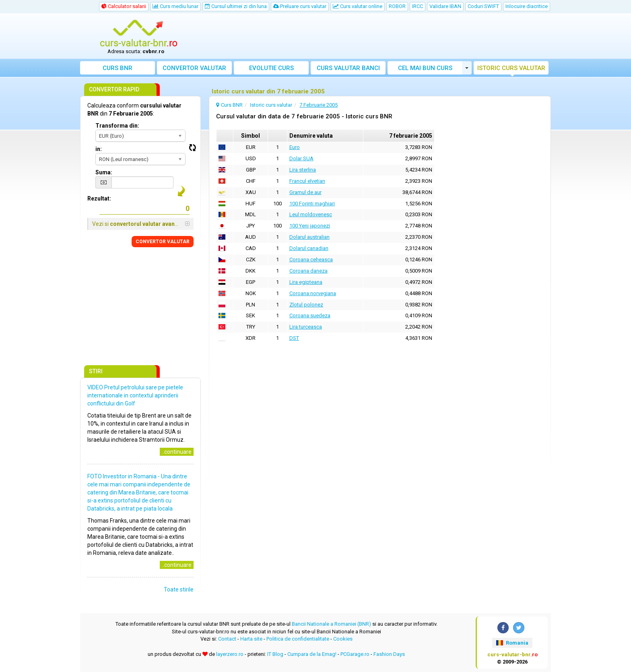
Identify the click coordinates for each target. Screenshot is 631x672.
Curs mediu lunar (175, 6)
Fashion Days (389, 654)
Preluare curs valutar (300, 6)
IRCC (418, 6)
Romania (512, 643)
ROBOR (397, 6)
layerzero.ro (230, 654)
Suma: (104, 172)
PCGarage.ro (355, 654)
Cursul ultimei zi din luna (236, 6)
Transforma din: (117, 126)
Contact (227, 639)
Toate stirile (179, 589)
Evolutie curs (271, 68)
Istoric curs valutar (511, 68)
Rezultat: (99, 198)
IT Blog (275, 654)
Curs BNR (118, 68)
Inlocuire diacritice (527, 6)
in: (99, 149)
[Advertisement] (375, 36)
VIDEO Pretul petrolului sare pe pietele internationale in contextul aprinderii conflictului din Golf (135, 395)
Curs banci (348, 68)
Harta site (251, 639)
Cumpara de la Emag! (312, 654)
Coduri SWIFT (483, 6)
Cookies (343, 639)
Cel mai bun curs (425, 68)
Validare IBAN (445, 6)
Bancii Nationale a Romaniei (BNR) (331, 624)
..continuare (177, 452)
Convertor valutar (194, 68)
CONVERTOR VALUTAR (163, 242)
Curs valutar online (358, 6)
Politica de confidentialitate (298, 639)
